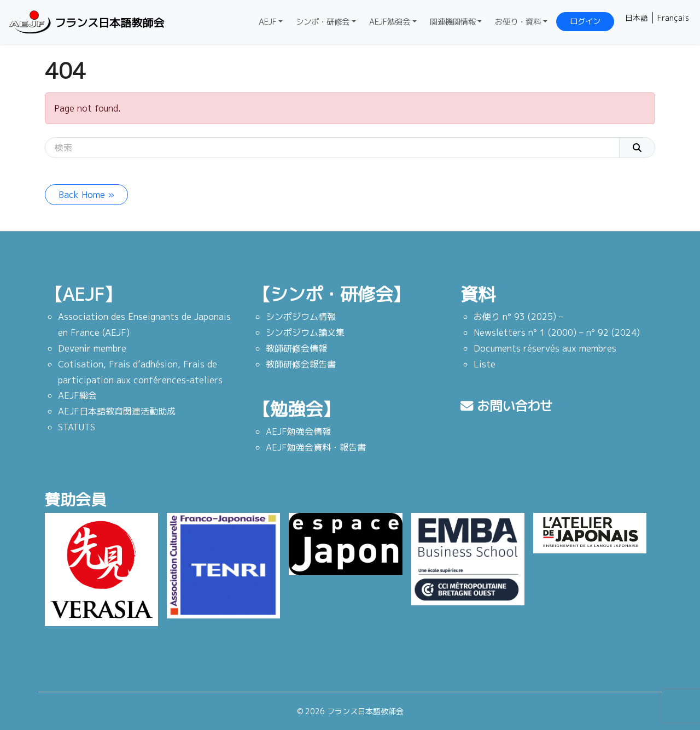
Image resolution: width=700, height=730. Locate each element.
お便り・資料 (518, 22)
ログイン (585, 21)
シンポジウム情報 (301, 317)
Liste (485, 364)
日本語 (637, 18)
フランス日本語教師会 (85, 22)
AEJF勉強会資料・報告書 (316, 447)
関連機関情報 (453, 22)
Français (673, 18)
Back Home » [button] (86, 195)
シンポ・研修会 (323, 22)
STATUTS (77, 427)
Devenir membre (92, 348)
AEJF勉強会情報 (298, 431)
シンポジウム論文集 (305, 332)
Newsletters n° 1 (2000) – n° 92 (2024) (557, 332)
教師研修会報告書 (301, 364)
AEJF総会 (77, 395)
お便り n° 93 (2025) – (518, 317)
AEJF (268, 22)
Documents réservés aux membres (545, 348)
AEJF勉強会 (390, 22)
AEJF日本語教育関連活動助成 (117, 411)
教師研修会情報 (296, 348)
